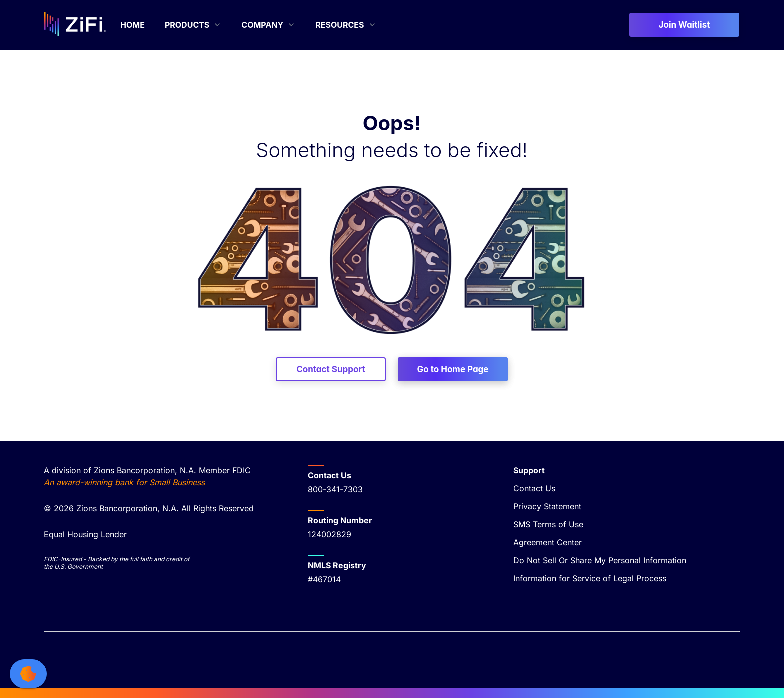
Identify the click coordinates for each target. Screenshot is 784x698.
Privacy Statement (547, 506)
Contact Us (534, 488)
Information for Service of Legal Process (590, 578)
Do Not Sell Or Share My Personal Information (600, 560)
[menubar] (248, 25)
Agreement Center (548, 542)
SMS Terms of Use (548, 524)
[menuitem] (133, 25)
